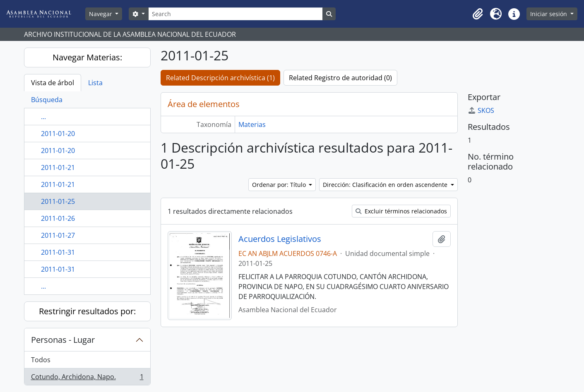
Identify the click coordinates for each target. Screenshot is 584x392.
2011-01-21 (58, 167)
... (43, 117)
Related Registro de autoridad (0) (340, 78)
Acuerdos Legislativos (280, 239)
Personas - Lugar (63, 340)
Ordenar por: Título (280, 185)
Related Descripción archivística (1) (220, 78)
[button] (478, 14)
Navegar (101, 14)
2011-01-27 (58, 235)
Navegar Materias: (87, 57)
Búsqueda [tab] (47, 100)
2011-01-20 (58, 134)
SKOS (481, 110)
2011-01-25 (58, 201)
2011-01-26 (58, 218)
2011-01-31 (58, 252)
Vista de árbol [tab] (53, 83)
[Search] (236, 14)
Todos (41, 360)
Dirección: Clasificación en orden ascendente (386, 185)
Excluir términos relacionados (401, 211)
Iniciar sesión (549, 14)
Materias (252, 124)
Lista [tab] (95, 83)
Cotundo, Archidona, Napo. (87, 378)
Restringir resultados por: (87, 311)
